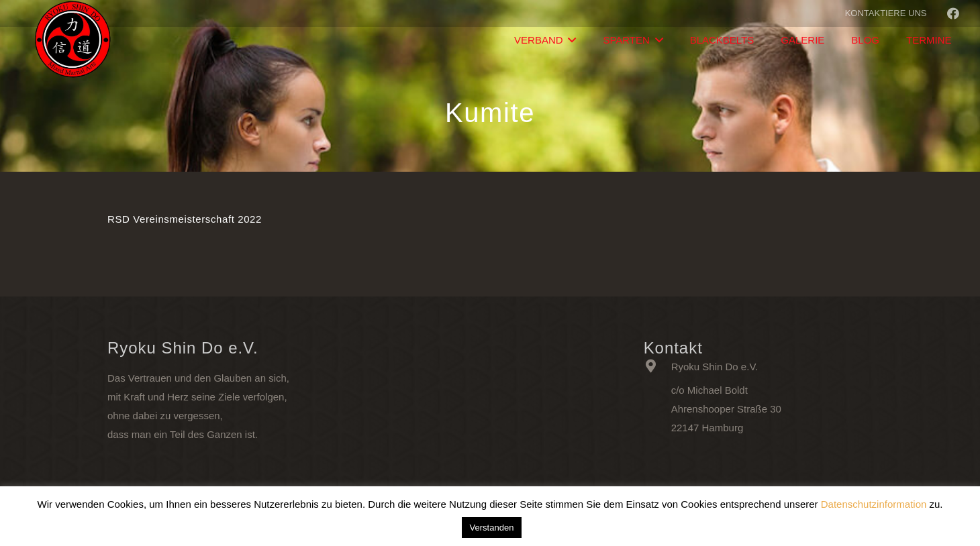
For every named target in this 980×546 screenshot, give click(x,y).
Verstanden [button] (492, 528)
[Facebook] (953, 13)
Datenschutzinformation (874, 504)
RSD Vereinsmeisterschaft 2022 (185, 219)
